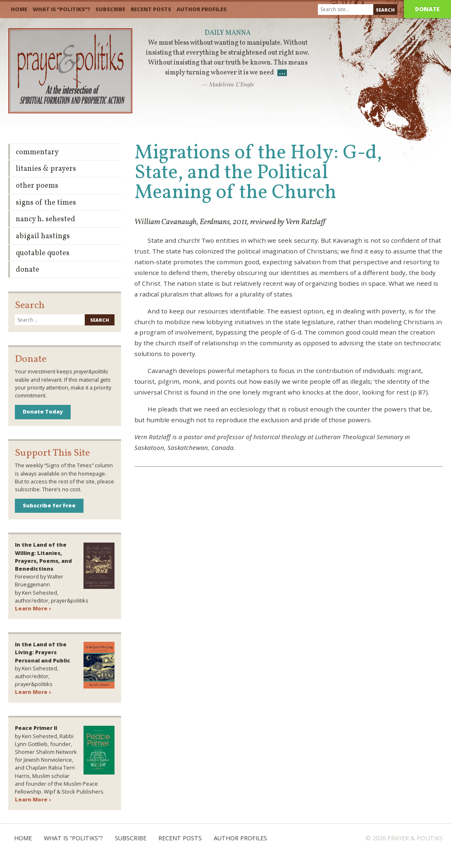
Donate (427, 9)
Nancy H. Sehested (45, 219)
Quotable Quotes (43, 253)
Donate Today (43, 411)
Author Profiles (202, 9)
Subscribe (110, 9)
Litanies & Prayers (46, 169)
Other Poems (37, 186)
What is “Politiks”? (61, 9)
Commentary (37, 152)
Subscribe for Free (49, 505)
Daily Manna (228, 33)
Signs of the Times (46, 203)
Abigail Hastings (43, 236)
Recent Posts (151, 9)
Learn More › (33, 608)
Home (19, 9)
